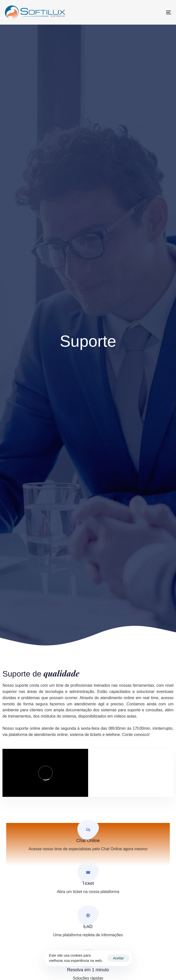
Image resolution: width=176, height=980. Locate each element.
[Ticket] (88, 882)
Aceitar (118, 958)
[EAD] (88, 925)
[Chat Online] (88, 839)
